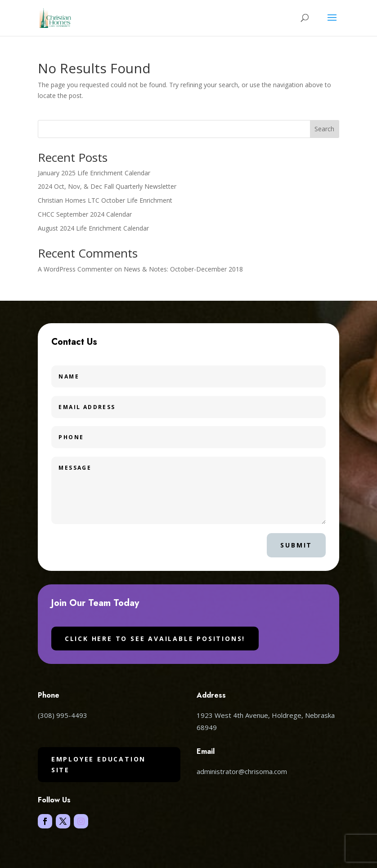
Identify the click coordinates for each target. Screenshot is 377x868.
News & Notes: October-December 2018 (183, 269)
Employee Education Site (99, 764)
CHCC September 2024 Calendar (85, 214)
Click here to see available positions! (155, 639)
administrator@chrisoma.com (242, 771)
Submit (296, 545)
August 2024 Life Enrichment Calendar (93, 228)
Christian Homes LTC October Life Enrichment (105, 200)
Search (324, 129)
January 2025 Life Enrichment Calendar (94, 173)
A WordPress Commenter (75, 269)
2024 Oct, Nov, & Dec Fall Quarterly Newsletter (107, 186)
